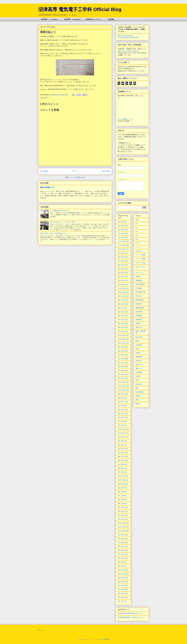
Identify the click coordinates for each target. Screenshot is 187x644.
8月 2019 (121, 539)
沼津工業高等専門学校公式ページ (130, 613)
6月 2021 (121, 453)
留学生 (138, 396)
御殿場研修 (140, 308)
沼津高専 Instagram (72, 19)
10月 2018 (121, 578)
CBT (137, 220)
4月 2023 (121, 367)
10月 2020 (121, 484)
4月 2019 (121, 554)
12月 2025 (121, 241)
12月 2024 (121, 288)
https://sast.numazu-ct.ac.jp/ (128, 51)
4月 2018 (121, 601)
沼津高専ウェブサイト (94, 19)
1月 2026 (121, 237)
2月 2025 (121, 280)
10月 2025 (121, 249)
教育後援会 (140, 300)
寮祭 (137, 400)
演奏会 (138, 276)
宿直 (137, 341)
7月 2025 (121, 261)
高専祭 (138, 323)
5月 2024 (121, 316)
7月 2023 (121, 355)
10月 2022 (121, 390)
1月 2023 (121, 378)
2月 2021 (121, 468)
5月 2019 (121, 550)
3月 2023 (121, 371)
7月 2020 (121, 496)
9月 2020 (121, 488)
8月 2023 (121, 351)
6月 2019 (121, 546)
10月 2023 (121, 343)
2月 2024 (121, 327)
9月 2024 (121, 300)
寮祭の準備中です (47, 187)
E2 (136, 228)
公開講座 (139, 316)
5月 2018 (121, 597)
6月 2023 (121, 359)
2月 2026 (121, 234)
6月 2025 (121, 265)
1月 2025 (121, 284)
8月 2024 (121, 304)
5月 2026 (121, 222)
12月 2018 (121, 570)
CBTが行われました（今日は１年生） (63, 222)
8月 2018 (121, 586)
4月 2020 (121, 507)
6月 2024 (121, 312)
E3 (47, 98)
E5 (136, 239)
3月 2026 (121, 230)
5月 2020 (121, 504)
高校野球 (139, 319)
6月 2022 (121, 406)
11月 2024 (121, 292)
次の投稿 (44, 171)
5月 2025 (121, 269)
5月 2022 (121, 410)
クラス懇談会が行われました (60, 211)
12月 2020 (121, 476)
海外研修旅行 (140, 284)
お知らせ (139, 251)
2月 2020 (121, 515)
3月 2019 (121, 558)
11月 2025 (121, 245)
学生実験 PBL (141, 292)
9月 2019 (121, 535)
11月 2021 (121, 433)
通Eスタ (139, 368)
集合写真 (139, 337)
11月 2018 (121, 574)
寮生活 (138, 404)
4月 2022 (121, 413)
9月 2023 (121, 347)
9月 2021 (121, 441)
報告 (137, 388)
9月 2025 (121, 253)
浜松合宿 (139, 384)
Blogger (107, 639)
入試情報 (111, 19)
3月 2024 (121, 324)
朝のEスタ (139, 365)
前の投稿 (106, 171)
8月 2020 (121, 492)
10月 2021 (121, 437)
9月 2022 (121, 394)
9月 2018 (121, 582)
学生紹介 (139, 296)
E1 (136, 224)
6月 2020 (121, 500)
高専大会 (139, 327)
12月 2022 (121, 382)
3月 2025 (121, 277)
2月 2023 (121, 374)
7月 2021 (121, 449)
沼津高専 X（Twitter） (50, 19)
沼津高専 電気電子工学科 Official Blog (80, 9)
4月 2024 (121, 320)
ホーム (75, 171)
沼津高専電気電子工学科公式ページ (131, 617)
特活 (137, 380)
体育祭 (138, 353)
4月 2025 (121, 273)
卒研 (137, 349)
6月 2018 (121, 593)
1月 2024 (121, 331)
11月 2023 (121, 339)
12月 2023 (121, 335)
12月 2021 (121, 429)
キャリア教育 (140, 255)
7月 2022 (121, 402)
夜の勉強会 (140, 392)
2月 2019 (121, 562)
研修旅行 (139, 304)
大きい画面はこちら (125, 119)
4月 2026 (121, 226)
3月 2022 (121, 417)
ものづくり (140, 273)
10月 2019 (121, 531)
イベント (139, 247)
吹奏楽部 (139, 345)
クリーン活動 (140, 259)
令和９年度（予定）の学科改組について (54, 233)
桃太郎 (138, 376)
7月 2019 (121, 543)
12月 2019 (121, 523)
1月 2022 (121, 425)
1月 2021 (121, 472)
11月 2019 (121, 527)
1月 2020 (121, 519)
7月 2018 (121, 589)
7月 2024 (121, 308)
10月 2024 (121, 296)
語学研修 (139, 312)
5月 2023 (121, 363)
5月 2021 (121, 457)
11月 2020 (121, 480)
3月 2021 (121, 464)
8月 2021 (121, 445)
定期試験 (139, 372)
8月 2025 (121, 257)
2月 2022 (121, 421)
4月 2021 (121, 460)
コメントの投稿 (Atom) (77, 177)
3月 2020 (121, 511)
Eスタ (138, 243)
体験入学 (139, 361)
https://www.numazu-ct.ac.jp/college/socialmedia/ (128, 36)
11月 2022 (121, 386)
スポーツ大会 (140, 263)
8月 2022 (121, 398)
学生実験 (139, 288)
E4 (136, 235)
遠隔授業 (139, 280)
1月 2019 (121, 566)
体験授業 (139, 357)
